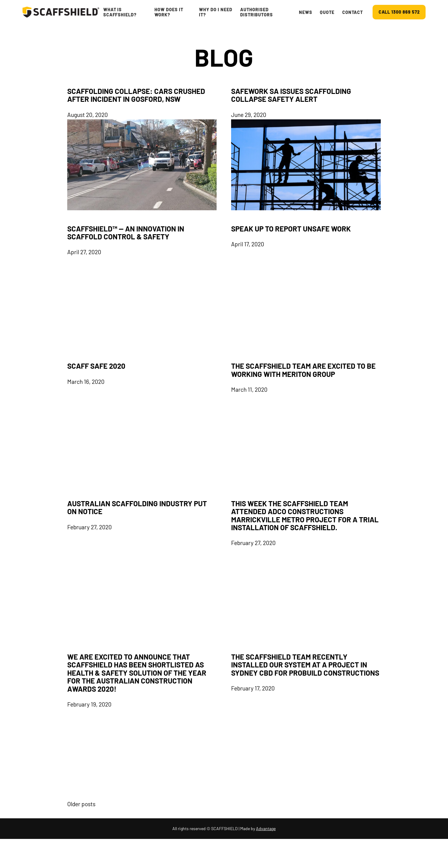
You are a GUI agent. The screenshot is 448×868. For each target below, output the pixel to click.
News (306, 12)
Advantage (266, 828)
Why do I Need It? (216, 12)
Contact (353, 12)
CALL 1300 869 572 (399, 12)
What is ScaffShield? (120, 12)
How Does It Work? (169, 12)
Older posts (81, 804)
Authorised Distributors (257, 12)
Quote (327, 12)
